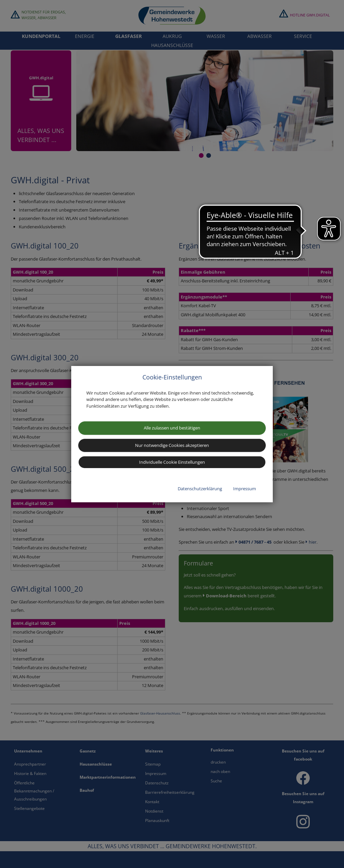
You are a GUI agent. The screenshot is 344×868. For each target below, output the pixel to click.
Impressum (245, 489)
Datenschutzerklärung (200, 489)
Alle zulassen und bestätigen (172, 428)
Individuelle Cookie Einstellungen (172, 462)
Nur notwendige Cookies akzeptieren (172, 445)
